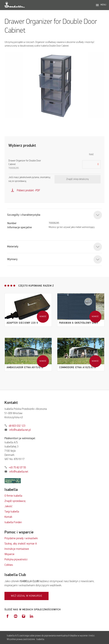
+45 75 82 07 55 (17, 468)
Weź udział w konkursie (27, 596)
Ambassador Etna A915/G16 (25, 367)
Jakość (8, 506)
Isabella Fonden (13, 522)
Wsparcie (9, 554)
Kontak (8, 517)
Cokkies (9, 565)
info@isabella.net (19, 472)
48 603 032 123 (17, 426)
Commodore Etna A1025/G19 (77, 367)
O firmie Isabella (13, 496)
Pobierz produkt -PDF (26, 191)
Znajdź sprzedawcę (15, 501)
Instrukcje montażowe (17, 549)
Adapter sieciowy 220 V (22, 323)
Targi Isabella (12, 512)
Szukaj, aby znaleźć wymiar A (21, 544)
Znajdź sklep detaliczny (78, 179)
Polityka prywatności (16, 560)
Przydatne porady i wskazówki (21, 538)
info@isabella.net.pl (20, 430)
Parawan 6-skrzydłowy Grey (79, 323)
